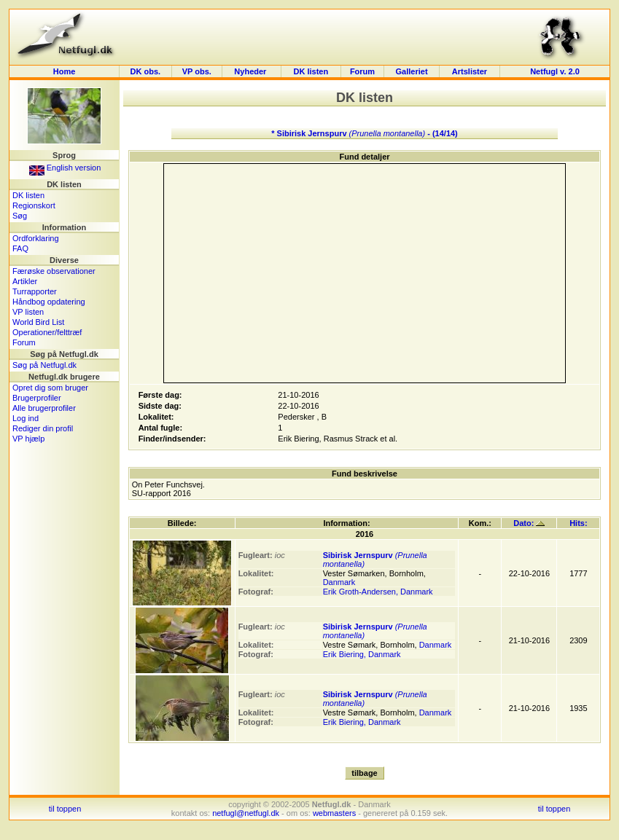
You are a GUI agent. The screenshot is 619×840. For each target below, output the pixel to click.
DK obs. (146, 71)
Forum (362, 71)
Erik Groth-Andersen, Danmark (378, 592)
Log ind (26, 418)
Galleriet (412, 71)
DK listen (311, 71)
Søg (20, 216)
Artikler (25, 281)
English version (65, 168)
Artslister (470, 71)
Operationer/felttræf (47, 332)
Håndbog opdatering (49, 302)
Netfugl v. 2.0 (555, 71)
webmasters (334, 813)
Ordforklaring (36, 238)
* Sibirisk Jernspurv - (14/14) (365, 133)
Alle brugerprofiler (44, 408)
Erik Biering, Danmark (362, 654)
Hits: (578, 523)
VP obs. (197, 71)
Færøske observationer (54, 271)
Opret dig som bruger (50, 388)
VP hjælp (28, 439)
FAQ (20, 248)
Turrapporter (35, 291)
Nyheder (251, 71)
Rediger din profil (43, 428)
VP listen (28, 312)
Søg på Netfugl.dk (44, 365)
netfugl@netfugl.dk (246, 813)
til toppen (65, 809)
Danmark (339, 582)
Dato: (529, 523)
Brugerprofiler (37, 398)
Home (65, 71)
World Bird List (38, 322)
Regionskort (34, 205)
